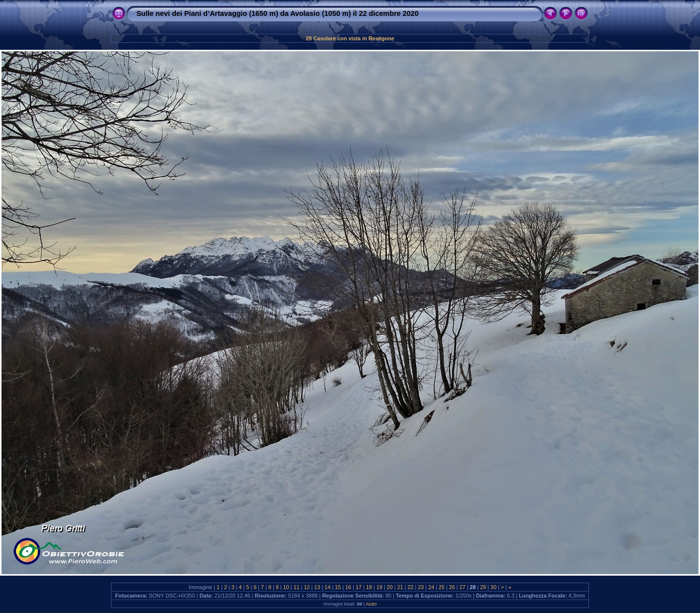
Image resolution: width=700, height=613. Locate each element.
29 (483, 587)
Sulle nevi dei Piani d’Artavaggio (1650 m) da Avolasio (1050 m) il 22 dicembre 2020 (278, 13)
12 (307, 587)
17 (358, 587)
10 (286, 587)
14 (328, 587)
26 (452, 587)
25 (442, 587)
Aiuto (371, 604)
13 (317, 587)
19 (379, 587)
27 (463, 587)
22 (411, 587)
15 (338, 587)
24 (431, 587)
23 (421, 587)
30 (493, 587)
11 (296, 587)
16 (349, 587)
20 (390, 587)
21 (400, 587)
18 (369, 587)
